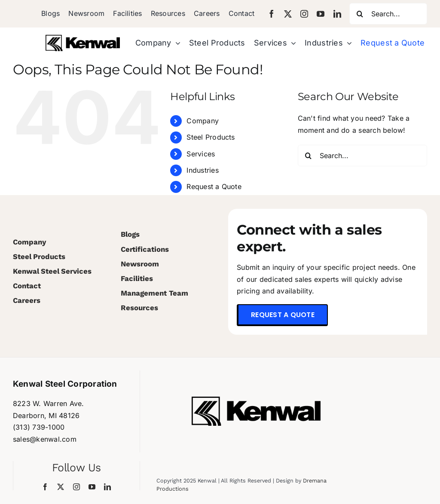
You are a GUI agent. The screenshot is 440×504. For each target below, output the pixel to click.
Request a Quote (214, 186)
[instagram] (304, 14)
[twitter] (288, 14)
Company (203, 121)
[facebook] (272, 14)
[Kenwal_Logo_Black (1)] (83, 38)
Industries (202, 170)
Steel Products (211, 137)
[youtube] (321, 14)
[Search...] (388, 14)
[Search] (360, 14)
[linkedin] (337, 14)
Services (201, 154)
